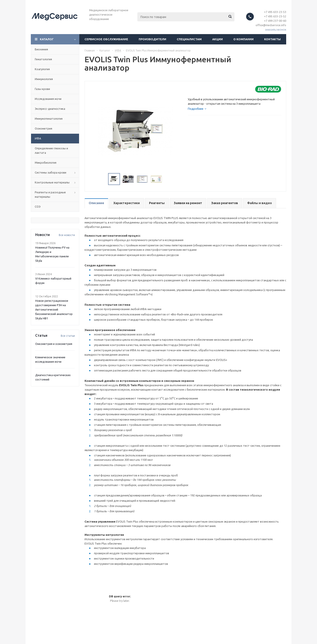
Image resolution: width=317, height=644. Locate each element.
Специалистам (189, 39)
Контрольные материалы (52, 182)
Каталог (47, 39)
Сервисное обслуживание (106, 39)
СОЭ (38, 207)
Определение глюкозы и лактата (51, 150)
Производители (152, 39)
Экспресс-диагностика (50, 109)
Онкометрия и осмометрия (54, 344)
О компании (243, 39)
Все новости (67, 235)
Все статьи (68, 336)
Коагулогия (42, 69)
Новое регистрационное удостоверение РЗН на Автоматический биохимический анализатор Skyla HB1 (54, 309)
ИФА (38, 138)
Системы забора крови (51, 172)
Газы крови (42, 89)
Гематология (43, 59)
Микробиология (46, 163)
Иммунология (44, 79)
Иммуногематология (49, 119)
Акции (217, 39)
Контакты (272, 39)
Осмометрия (43, 128)
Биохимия (41, 49)
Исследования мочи (48, 99)
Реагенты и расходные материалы (50, 194)
